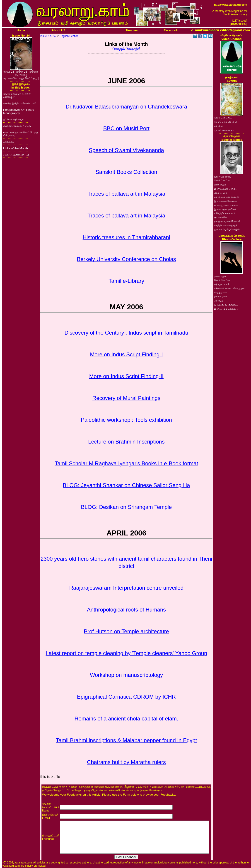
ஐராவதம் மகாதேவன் (227, 197)
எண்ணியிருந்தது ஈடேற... (18, 126)
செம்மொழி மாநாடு (225, 122)
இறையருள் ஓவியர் (225, 209)
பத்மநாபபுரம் (222, 284)
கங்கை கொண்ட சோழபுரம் (230, 288)
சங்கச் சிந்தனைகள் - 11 (16, 155)
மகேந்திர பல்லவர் (224, 213)
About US (59, 30)
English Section (69, 36)
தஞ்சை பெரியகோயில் (227, 229)
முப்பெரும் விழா (224, 130)
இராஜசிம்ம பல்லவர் (226, 309)
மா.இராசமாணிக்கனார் (227, 221)
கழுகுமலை (221, 292)
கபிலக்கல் (9, 142)
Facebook (171, 30)
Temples (132, 30)
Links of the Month (16, 148)
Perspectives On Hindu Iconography (19, 111)
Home (21, 30)
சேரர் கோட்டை (223, 118)
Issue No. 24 (48, 36)
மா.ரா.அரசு (221, 193)
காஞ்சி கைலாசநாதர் (226, 225)
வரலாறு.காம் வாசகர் (226, 205)
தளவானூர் (220, 276)
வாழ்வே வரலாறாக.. (226, 305)
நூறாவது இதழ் (223, 176)
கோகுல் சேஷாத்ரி (126, 49)
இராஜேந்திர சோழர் (225, 189)
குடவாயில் (220, 217)
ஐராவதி (219, 126)
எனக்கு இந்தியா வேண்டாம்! (20, 103)
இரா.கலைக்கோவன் (226, 201)
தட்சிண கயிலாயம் (14, 119)
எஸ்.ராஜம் (220, 185)
